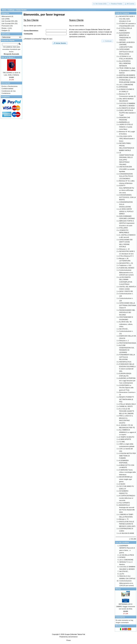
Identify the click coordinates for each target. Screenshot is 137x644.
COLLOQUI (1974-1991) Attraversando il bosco (127, 139)
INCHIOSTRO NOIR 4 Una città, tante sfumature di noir (127, 19)
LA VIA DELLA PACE (127, 555)
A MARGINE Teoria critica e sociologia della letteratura (127, 472)
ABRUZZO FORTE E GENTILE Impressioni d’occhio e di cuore (127, 223)
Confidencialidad (7, 89)
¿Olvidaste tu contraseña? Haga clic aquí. (38, 39)
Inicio (4, 10)
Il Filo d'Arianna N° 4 (126, 256)
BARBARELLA (124, 122)
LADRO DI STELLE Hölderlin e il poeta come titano (126, 127)
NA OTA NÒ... (124, 329)
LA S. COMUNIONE (126, 85)
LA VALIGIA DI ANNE (127, 533)
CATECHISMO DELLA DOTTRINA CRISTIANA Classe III (128, 305)
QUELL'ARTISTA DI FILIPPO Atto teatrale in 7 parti (127, 113)
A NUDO (122, 484)
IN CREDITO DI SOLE (127, 108)
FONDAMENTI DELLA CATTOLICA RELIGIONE (127, 357)
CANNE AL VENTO (126, 406)
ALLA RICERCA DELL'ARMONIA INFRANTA (125, 63)
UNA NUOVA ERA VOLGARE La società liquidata (127, 169)
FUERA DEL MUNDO (127, 268)
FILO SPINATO (125, 503)
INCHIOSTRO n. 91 (126, 263)
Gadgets (5, 30)
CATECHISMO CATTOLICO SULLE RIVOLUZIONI (126, 52)
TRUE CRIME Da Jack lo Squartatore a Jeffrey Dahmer (127, 70)
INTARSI (122, 557)
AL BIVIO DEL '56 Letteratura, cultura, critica (126, 324)
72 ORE (122, 442)
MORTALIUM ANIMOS (127, 75)
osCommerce (73, 637)
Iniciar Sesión (21, 10)
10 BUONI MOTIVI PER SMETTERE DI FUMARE (128, 456)
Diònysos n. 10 (124, 249)
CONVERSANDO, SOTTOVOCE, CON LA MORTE (127, 197)
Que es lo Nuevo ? (8, 57)
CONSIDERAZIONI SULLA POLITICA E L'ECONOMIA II (126, 176)
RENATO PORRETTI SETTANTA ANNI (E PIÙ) (127, 399)
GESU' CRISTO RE (126, 291)
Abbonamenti (6, 16)
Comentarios (120, 617)
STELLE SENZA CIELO (127, 404)
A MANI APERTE (125, 439)
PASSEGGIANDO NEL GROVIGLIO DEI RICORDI (127, 312)
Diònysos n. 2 (124, 341)
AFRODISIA (123, 87)
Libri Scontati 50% (8, 23)
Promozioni (5, 26)
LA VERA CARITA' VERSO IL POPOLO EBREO (126, 211)
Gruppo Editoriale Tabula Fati (75, 634)
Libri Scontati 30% (8, 21)
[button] (100, 4)
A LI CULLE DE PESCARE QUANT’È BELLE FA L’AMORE (127, 411)
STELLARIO (124, 228)
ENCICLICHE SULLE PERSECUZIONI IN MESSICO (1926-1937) (127, 524)
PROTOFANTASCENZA (128, 343)
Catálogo (11, 10)
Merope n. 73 (124, 519)
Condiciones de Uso (9, 91)
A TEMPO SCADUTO (127, 437)
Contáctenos (6, 93)
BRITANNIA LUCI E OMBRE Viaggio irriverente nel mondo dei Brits (126, 606)
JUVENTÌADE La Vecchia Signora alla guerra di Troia (126, 388)
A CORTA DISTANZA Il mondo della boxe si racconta (127, 498)
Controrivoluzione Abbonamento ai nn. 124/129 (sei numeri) (126, 272)
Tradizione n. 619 (125, 265)
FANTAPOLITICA (125, 362)
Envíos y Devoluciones (9, 86)
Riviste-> (5, 28)
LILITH (122, 574)
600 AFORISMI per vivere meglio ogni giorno (126, 479)
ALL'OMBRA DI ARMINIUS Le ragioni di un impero (128, 432)
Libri (3, 19)
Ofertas (118, 589)
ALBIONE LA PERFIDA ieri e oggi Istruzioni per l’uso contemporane (127, 381)
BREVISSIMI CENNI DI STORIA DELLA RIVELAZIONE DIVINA (127, 80)
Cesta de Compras (122, 13)
